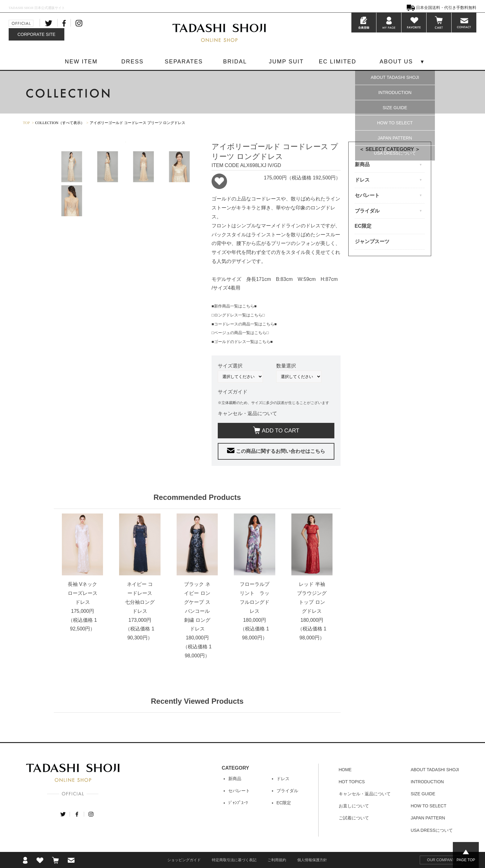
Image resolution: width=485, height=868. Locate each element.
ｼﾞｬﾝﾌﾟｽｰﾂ (238, 803)
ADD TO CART (281, 431)
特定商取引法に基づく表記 (234, 860)
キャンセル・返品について (247, 413)
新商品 (235, 779)
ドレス (283, 779)
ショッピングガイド (184, 860)
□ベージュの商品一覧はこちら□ (240, 333)
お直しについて (354, 806)
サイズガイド (233, 392)
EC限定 (363, 226)
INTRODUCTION (395, 92)
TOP (26, 123)
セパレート (239, 791)
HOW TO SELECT (395, 123)
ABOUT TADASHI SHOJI (395, 77)
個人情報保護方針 (312, 860)
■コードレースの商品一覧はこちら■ (244, 324)
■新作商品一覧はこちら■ (234, 306)
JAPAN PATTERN (395, 138)
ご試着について (354, 818)
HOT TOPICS (352, 782)
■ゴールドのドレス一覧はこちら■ (242, 342)
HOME (345, 770)
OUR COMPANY (441, 860)
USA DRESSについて (395, 153)
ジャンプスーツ (372, 241)
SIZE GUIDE (395, 108)
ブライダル (287, 791)
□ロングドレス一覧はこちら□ (238, 315)
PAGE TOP (466, 860)
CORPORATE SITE (36, 34)
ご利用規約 (277, 860)
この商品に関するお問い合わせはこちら (281, 451)
